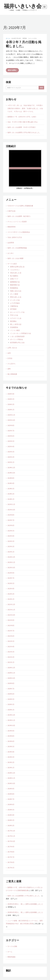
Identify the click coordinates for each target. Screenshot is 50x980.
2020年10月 (11, 678)
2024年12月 (11, 468)
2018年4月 (11, 815)
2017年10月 (11, 841)
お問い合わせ (12, 348)
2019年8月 (11, 736)
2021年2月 (11, 657)
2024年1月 (11, 499)
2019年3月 (11, 757)
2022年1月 (11, 599)
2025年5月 (11, 441)
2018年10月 (11, 783)
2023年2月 (11, 546)
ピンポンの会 (15, 300)
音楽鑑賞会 (14, 327)
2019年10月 (11, 725)
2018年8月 (11, 794)
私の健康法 (14, 276)
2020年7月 (11, 689)
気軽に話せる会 (16, 291)
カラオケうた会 (16, 318)
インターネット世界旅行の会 (21, 333)
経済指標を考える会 (17, 342)
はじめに (11, 253)
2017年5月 (11, 868)
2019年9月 (11, 731)
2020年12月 (11, 668)
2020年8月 (11, 683)
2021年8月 (11, 625)
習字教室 (13, 309)
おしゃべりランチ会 (17, 312)
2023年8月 (11, 515)
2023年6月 (11, 525)
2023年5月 (11, 531)
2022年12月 (11, 557)
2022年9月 (11, 573)
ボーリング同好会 (17, 339)
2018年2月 (11, 826)
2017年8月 (11, 852)
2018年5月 (11, 810)
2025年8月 (11, 425)
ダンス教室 (14, 294)
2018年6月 (11, 804)
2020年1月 (11, 710)
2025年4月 (11, 447)
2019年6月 (11, 741)
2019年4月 (11, 752)
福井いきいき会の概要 (15, 258)
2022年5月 (11, 583)
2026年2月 (11, 404)
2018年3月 (11, 820)
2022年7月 (11, 578)
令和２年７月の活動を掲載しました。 (24, 44)
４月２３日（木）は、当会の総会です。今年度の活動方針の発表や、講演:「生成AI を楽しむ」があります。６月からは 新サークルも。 (25, 108)
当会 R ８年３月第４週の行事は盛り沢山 (22, 122)
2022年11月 (11, 562)
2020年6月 (11, 694)
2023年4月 (11, 536)
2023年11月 (11, 504)
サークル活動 (12, 946)
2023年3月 (11, 541)
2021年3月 (11, 652)
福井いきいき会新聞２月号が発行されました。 (24, 132)
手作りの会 (14, 315)
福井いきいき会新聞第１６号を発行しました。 (24, 896)
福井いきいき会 (23, 6)
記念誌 (10, 358)
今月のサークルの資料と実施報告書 (20, 206)
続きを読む (12, 70)
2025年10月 (11, 420)
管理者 (25, 38)
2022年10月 (11, 568)
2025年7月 (11, 431)
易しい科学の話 (16, 324)
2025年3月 (11, 452)
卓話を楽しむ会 (16, 273)
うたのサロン (15, 270)
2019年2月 (11, 762)
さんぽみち (11, 364)
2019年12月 (11, 715)
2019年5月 (11, 747)
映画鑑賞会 (14, 288)
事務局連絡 (11, 957)
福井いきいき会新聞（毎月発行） (19, 216)
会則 (9, 353)
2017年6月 (11, 862)
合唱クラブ (14, 279)
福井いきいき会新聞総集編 (17, 248)
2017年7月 (11, 857)
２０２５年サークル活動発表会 (19, 232)
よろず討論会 (15, 303)
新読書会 (13, 321)
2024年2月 (11, 494)
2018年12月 (11, 773)
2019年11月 (11, 720)
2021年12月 (11, 604)
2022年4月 (11, 589)
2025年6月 (11, 436)
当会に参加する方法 (15, 237)
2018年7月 (11, 799)
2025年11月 (11, 415)
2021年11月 (11, 610)
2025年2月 (11, 457)
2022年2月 (11, 594)
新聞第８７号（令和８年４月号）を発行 (22, 117)
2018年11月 (11, 778)
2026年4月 (11, 394)
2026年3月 (11, 399)
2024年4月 (11, 483)
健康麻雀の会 (15, 282)
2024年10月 (11, 473)
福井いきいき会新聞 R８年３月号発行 (22, 127)
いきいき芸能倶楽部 (17, 336)
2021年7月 (11, 631)
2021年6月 (11, 636)
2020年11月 (11, 673)
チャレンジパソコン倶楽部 (17, 222)
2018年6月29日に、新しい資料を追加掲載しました (25, 904)
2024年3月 (11, 489)
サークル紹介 (12, 264)
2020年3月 (11, 704)
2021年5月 (11, 641)
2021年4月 (11, 647)
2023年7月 (11, 520)
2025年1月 (11, 462)
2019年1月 (11, 768)
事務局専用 (11, 227)
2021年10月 (11, 615)
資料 (9, 369)
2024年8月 (11, 478)
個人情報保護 (12, 374)
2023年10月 (11, 510)
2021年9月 (11, 620)
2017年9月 (11, 847)
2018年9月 (11, 789)
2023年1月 (11, 552)
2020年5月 (11, 699)
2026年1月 (11, 410)
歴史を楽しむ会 (16, 297)
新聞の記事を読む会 (17, 267)
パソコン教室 (16, 330)
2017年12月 (11, 831)
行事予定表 (11, 211)
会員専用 (11, 243)
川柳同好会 (14, 306)
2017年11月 (11, 836)
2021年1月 (11, 662)
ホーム (8, 38)
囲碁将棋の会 (15, 285)
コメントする (32, 38)
